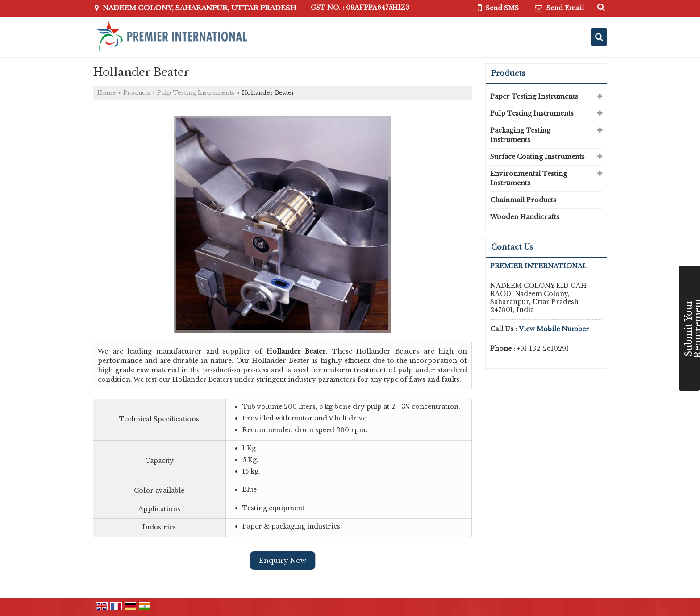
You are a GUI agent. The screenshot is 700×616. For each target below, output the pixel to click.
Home (107, 93)
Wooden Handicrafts (525, 217)
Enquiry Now (283, 560)
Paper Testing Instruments (534, 96)
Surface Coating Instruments (537, 157)
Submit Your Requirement (692, 328)
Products (137, 93)
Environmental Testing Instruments (529, 178)
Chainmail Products (523, 200)
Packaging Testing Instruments (520, 135)
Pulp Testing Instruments (196, 93)
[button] (554, 329)
